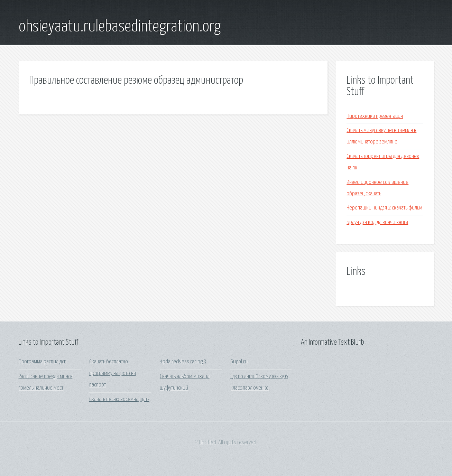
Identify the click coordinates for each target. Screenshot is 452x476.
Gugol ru (239, 362)
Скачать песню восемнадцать (119, 399)
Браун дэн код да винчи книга (377, 222)
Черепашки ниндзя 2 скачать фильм (384, 208)
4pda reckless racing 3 (183, 362)
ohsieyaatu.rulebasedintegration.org (120, 27)
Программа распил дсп (43, 362)
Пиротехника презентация (375, 116)
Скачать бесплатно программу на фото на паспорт (113, 373)
